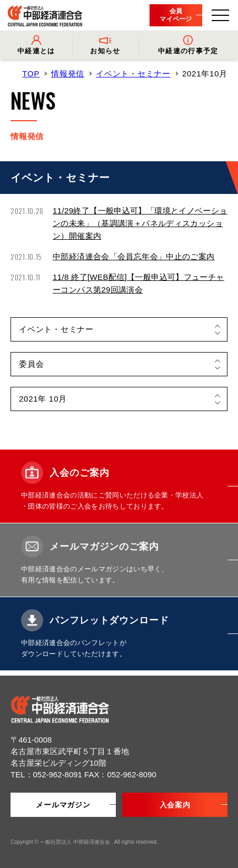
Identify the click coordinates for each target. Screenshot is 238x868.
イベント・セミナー (133, 74)
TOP (31, 74)
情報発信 (68, 74)
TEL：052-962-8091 (47, 774)
